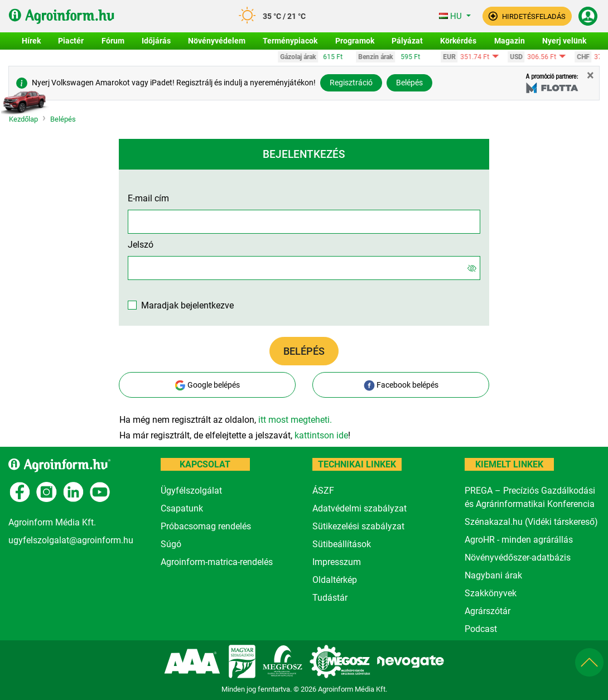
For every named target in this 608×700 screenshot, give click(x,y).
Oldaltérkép (335, 580)
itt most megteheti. (295, 420)
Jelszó (141, 245)
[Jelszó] (472, 268)
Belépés (409, 83)
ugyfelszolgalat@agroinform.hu (71, 540)
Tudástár (330, 598)
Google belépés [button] (207, 385)
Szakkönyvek (491, 593)
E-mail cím (148, 198)
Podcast (481, 629)
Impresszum (337, 562)
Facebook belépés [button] (401, 385)
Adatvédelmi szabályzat (360, 508)
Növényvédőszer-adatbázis (518, 557)
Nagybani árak (493, 575)
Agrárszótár (488, 611)
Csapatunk (182, 508)
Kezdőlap (23, 120)
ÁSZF (323, 491)
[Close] (590, 76)
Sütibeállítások (342, 544)
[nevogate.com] (412, 661)
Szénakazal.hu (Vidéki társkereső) (531, 522)
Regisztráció (351, 83)
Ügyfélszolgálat (191, 491)
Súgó (171, 544)
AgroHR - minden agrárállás (519, 540)
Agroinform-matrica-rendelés (217, 562)
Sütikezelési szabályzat (358, 526)
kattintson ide (321, 435)
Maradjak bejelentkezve (187, 305)
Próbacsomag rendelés (206, 526)
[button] (527, 16)
